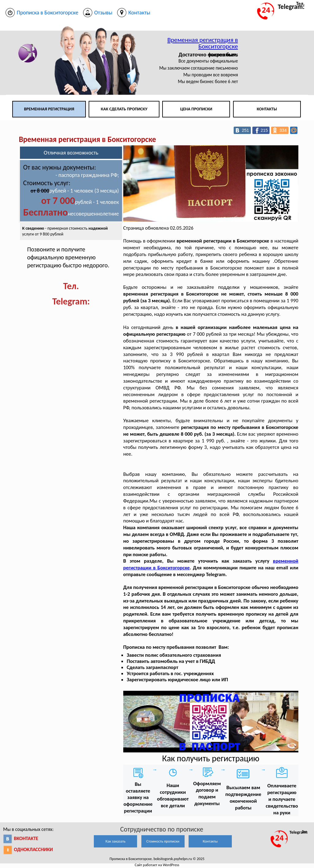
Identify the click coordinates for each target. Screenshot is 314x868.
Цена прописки (196, 109)
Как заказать (115, 841)
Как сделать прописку (124, 109)
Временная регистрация (49, 109)
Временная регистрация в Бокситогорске (203, 43)
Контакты (267, 109)
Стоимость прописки (163, 841)
